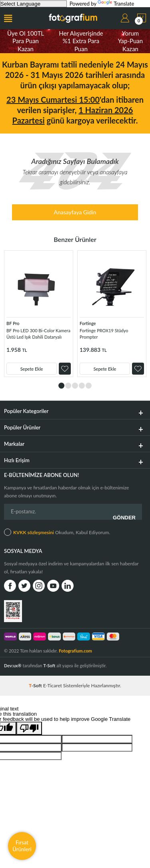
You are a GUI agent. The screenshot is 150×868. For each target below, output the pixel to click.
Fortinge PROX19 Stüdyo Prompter (104, 334)
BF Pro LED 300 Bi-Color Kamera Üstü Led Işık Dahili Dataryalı (38, 334)
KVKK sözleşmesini (34, 532)
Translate (116, 4)
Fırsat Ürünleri (22, 846)
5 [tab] (89, 386)
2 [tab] (68, 386)
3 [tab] (75, 386)
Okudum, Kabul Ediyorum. (57, 532)
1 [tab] (61, 386)
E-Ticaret (53, 685)
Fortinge (88, 323)
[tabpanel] (39, 314)
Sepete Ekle (32, 369)
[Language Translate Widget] (33, 4)
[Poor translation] (29, 728)
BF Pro (13, 323)
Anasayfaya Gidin (75, 212)
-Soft (36, 685)
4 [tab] (82, 386)
